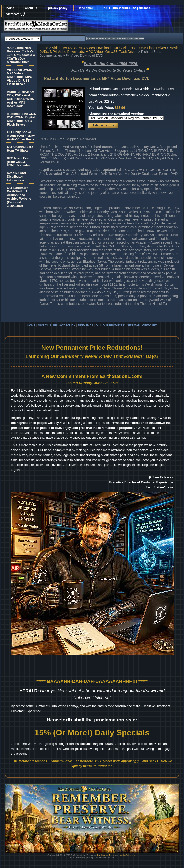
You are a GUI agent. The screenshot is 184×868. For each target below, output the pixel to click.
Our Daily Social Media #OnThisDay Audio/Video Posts (21, 136)
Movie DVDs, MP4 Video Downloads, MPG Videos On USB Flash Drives (109, 50)
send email (86, 8)
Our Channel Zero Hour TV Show (20, 149)
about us (31, 8)
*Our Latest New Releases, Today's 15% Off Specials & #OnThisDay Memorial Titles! (21, 55)
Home (44, 48)
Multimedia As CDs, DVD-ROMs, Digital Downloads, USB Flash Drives (21, 119)
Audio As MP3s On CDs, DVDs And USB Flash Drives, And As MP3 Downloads (21, 99)
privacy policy (58, 8)
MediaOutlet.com (128, 855)
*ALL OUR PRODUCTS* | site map (127, 8)
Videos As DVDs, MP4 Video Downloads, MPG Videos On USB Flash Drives (109, 48)
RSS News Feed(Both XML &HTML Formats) (19, 162)
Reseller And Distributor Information (16, 177)
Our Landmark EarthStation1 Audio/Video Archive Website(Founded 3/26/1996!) (19, 197)
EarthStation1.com (106, 855)
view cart (13, 14)
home (10, 8)
